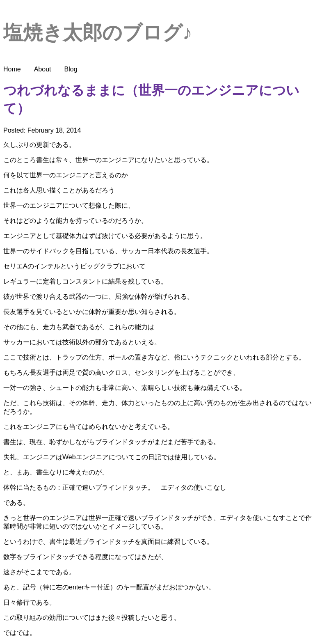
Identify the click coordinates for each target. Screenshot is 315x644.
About (43, 69)
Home (12, 69)
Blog (71, 69)
